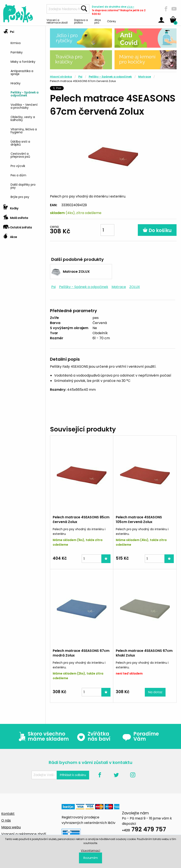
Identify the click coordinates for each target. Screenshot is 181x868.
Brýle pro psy (20, 197)
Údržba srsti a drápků (20, 143)
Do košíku (157, 230)
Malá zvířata (16, 216)
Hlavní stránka (61, 77)
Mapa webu (11, 827)
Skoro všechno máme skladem (43, 736)
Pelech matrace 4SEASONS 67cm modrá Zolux (81, 653)
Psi (9, 30)
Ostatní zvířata (18, 226)
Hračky (16, 83)
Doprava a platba (81, 21)
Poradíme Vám (141, 736)
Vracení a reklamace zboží (57, 21)
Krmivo (16, 43)
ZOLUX (135, 287)
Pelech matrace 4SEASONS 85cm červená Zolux (81, 520)
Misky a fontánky (23, 61)
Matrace (145, 77)
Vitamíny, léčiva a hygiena (24, 130)
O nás (6, 820)
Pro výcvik (18, 166)
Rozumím (91, 858)
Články (112, 21)
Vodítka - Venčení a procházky (24, 106)
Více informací (90, 851)
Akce (10, 236)
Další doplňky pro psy (23, 186)
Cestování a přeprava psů (20, 155)
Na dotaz (155, 692)
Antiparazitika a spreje (22, 72)
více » (131, 7)
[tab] (23, 114)
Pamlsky (17, 52)
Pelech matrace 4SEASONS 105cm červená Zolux (139, 520)
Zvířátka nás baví (93, 736)
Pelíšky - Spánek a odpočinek (25, 94)
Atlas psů (98, 21)
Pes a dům (18, 175)
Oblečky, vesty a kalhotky (23, 118)
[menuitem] (26, 43)
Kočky (11, 207)
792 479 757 (144, 830)
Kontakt (8, 814)
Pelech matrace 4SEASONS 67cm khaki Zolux (144, 653)
